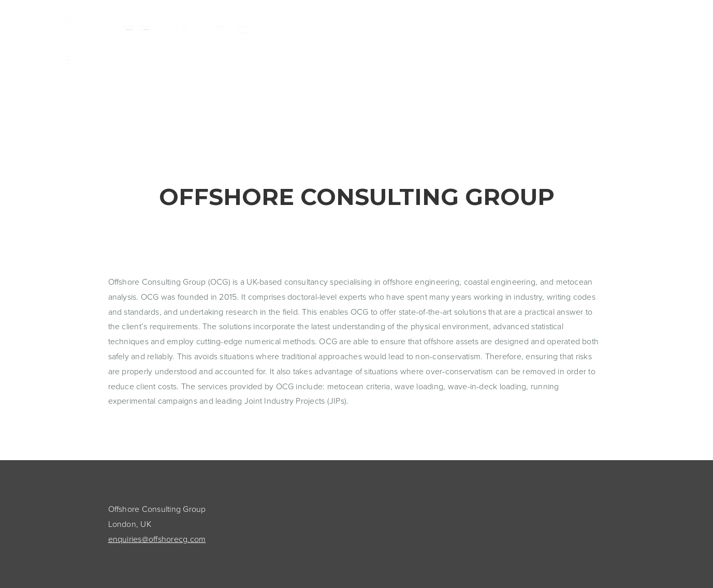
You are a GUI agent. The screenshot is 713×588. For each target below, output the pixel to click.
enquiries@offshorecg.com (157, 539)
